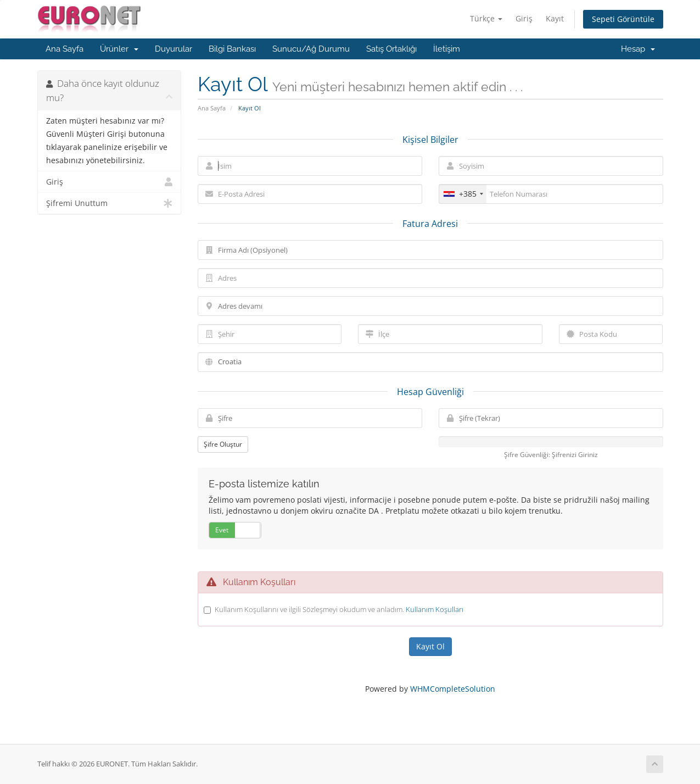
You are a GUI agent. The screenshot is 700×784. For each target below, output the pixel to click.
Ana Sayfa (65, 49)
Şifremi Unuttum (110, 203)
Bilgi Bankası (232, 49)
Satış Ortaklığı (391, 49)
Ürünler (119, 49)
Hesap (638, 49)
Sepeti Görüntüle (623, 19)
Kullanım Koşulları (435, 609)
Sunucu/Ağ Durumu (311, 49)
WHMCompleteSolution (453, 689)
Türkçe (486, 18)
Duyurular (173, 49)
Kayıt (555, 18)
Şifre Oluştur (223, 444)
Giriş (524, 18)
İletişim (447, 49)
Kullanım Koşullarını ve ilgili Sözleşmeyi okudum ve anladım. (339, 609)
